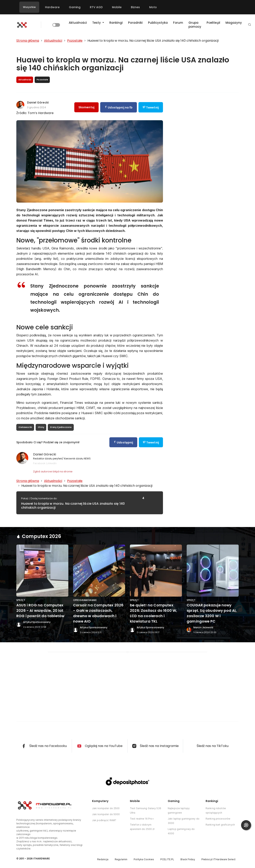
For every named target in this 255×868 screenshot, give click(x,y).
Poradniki (135, 23)
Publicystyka (158, 23)
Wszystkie (29, 7)
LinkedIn (51, 463)
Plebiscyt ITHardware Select (218, 859)
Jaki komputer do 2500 (106, 808)
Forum (178, 23)
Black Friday (188, 859)
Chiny (41, 427)
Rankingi (116, 23)
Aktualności (78, 23)
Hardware (52, 7)
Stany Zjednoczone (61, 427)
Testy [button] (97, 23)
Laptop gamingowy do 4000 (181, 831)
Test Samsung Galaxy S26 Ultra (146, 810)
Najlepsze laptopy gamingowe (179, 810)
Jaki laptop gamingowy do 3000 (184, 821)
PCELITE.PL (167, 859)
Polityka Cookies (144, 859)
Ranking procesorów (218, 819)
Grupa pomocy (195, 25)
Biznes (135, 7)
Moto (153, 7)
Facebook (39, 463)
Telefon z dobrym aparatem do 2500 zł (142, 827)
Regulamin (121, 859)
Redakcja (103, 859)
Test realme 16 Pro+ (142, 819)
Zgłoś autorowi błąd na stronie (53, 471)
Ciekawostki (25, 427)
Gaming (75, 7)
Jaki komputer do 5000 (106, 814)
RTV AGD (96, 7)
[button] (250, 25)
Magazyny (234, 23)
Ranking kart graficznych (220, 825)
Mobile (117, 7)
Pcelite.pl (213, 23)
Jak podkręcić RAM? (104, 820)
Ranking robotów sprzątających (216, 810)
